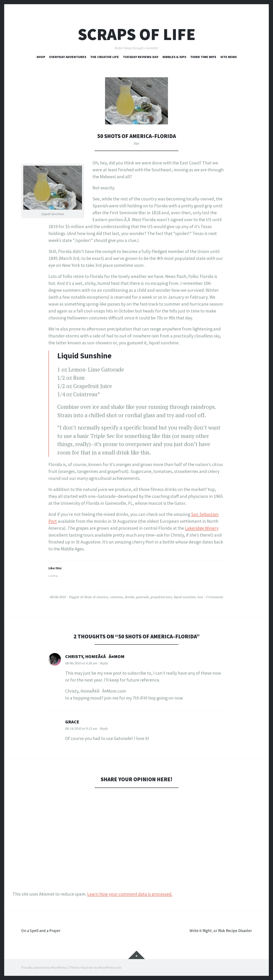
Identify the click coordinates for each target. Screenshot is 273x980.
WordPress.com (110, 967)
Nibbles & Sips (174, 57)
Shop (41, 57)
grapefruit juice (161, 597)
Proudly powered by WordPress (44, 967)
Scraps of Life (137, 34)
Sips (136, 143)
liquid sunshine (185, 597)
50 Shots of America (94, 597)
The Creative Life (105, 57)
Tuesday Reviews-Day (141, 57)
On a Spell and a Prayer (43, 930)
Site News (229, 57)
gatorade (142, 597)
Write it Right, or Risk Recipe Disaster (217, 930)
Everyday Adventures (68, 57)
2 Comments (214, 597)
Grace (72, 722)
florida (130, 597)
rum (200, 597)
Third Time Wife (203, 57)
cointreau (117, 597)
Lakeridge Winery (202, 528)
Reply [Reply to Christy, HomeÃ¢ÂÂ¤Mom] (104, 663)
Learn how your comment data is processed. (130, 894)
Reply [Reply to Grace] (104, 728)
